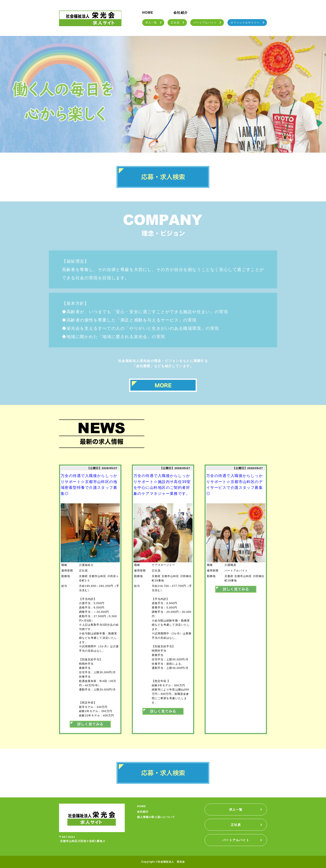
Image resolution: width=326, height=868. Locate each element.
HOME (148, 13)
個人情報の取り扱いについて (156, 817)
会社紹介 (181, 13)
